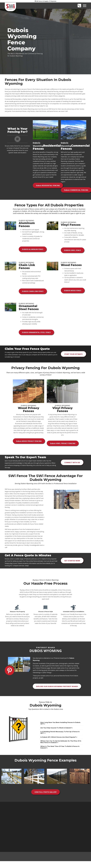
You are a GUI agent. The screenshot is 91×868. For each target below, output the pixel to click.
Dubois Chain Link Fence (33, 293)
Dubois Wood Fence (73, 292)
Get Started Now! (72, 565)
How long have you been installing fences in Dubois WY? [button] (60, 728)
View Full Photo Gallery (46, 797)
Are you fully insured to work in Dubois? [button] (57, 733)
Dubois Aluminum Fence (33, 251)
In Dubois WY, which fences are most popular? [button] (59, 742)
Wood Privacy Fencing (29, 445)
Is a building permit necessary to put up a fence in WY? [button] (60, 737)
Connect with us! (72, 467)
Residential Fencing (48, 186)
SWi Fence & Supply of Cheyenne (46, 1)
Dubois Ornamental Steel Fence (37, 335)
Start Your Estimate (73, 357)
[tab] (61, 728)
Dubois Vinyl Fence (73, 251)
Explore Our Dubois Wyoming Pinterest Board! (57, 691)
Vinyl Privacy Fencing (63, 447)
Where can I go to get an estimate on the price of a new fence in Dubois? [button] (61, 747)
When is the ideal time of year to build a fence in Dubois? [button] (60, 752)
